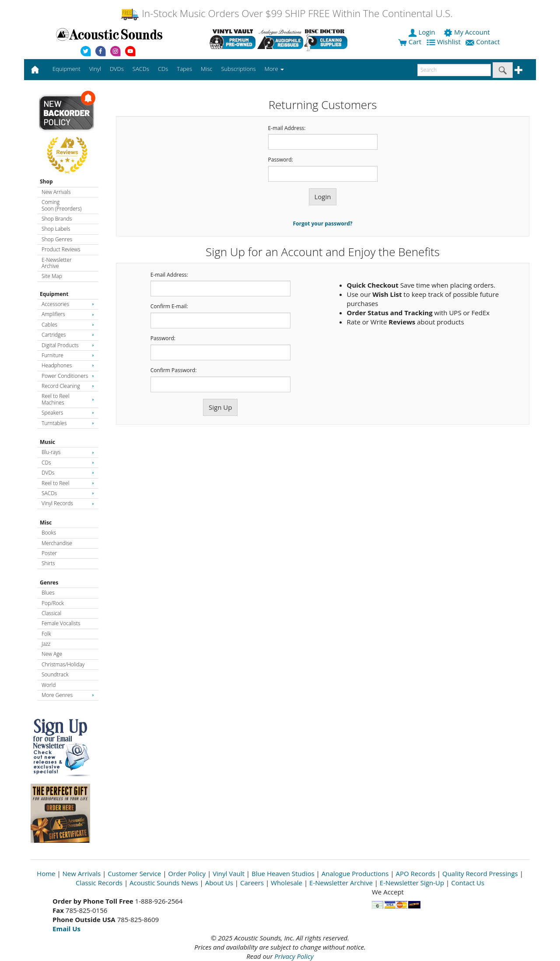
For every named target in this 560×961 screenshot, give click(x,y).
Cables (68, 325)
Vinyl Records (68, 503)
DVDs (68, 473)
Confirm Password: (174, 370)
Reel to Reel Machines (68, 399)
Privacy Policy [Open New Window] (294, 956)
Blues (48, 593)
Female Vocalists (61, 623)
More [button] (274, 69)
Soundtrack (55, 674)
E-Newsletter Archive (57, 263)
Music (47, 442)
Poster (49, 553)
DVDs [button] (117, 69)
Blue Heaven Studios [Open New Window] (283, 873)
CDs (68, 463)
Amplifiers (68, 314)
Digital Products (68, 345)
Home (46, 873)
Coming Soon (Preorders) (61, 205)
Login (423, 32)
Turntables (68, 423)
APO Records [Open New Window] (416, 873)
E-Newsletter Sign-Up (412, 883)
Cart (410, 42)
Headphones (68, 365)
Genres (49, 583)
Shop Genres (57, 239)
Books (49, 533)
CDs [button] (163, 69)
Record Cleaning (68, 386)
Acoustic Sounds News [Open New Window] (164, 883)
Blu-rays (68, 452)
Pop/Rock (53, 603)
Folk (46, 634)
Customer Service (134, 873)
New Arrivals (56, 192)
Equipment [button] (66, 69)
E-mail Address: (287, 128)
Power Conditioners (68, 376)
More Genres (68, 695)
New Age (52, 654)
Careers (252, 883)
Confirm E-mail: (169, 306)
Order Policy (187, 873)
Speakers (68, 413)
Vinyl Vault (229, 873)
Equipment (54, 294)
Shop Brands (57, 219)
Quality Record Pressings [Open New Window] (480, 873)
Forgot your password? (323, 224)
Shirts (48, 563)
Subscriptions (238, 69)
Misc (46, 523)
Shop (46, 181)
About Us (219, 883)
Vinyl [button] (95, 69)
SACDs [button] (141, 69)
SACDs (68, 493)
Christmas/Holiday (63, 664)
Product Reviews (61, 249)
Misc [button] (206, 69)
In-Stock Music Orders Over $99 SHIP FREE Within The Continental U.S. (286, 13)
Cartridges (68, 335)
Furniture (68, 355)
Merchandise (57, 543)
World (49, 685)
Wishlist (444, 42)
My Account (467, 32)
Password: (281, 160)
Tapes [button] (184, 69)
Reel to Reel (68, 483)
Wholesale (287, 883)
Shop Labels (56, 229)
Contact (483, 42)
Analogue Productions (355, 873)
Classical (51, 613)
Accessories (68, 304)
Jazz (46, 644)
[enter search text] (454, 70)
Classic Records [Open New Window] (99, 883)
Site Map (52, 276)
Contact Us (468, 883)
